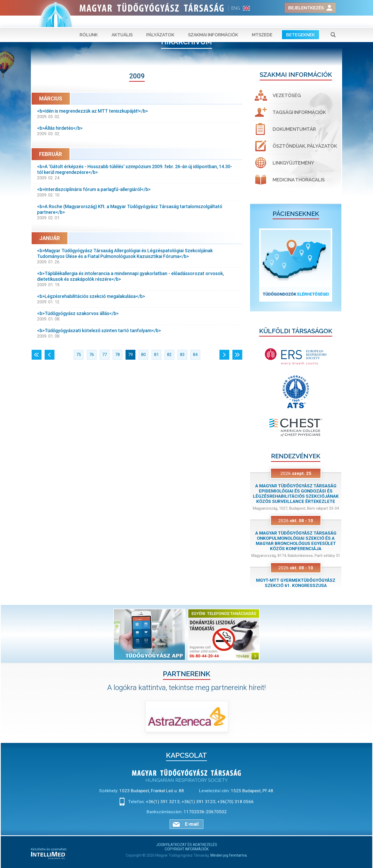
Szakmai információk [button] (213, 23)
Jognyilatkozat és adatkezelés (187, 845)
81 (156, 355)
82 (169, 355)
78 (118, 355)
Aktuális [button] (122, 23)
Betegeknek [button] (301, 23)
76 (92, 355)
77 (105, 355)
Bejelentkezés (306, 8)
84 (195, 355)
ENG (236, 8)
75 (79, 355)
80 (143, 355)
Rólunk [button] (89, 23)
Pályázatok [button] (160, 23)
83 (182, 355)
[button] (257, 265)
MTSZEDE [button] (262, 23)
